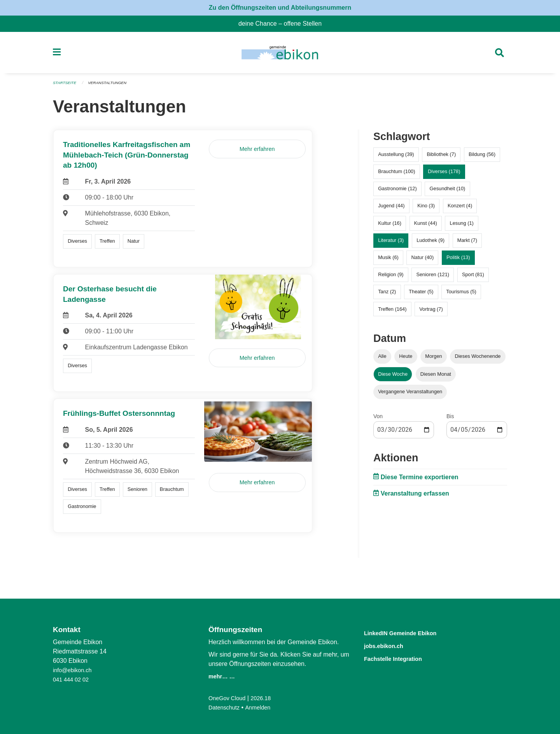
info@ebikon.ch (74, 670)
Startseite (66, 86)
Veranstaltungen (112, 86)
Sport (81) (473, 278)
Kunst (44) (426, 226)
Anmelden (262, 707)
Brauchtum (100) (396, 175)
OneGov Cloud (229, 698)
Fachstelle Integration (402, 658)
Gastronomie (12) (397, 192)
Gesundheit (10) (448, 192)
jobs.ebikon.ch (390, 645)
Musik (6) (388, 261)
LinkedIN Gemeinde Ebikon (412, 633)
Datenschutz (226, 707)
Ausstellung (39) (396, 158)
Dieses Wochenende (478, 360)
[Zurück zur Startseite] (280, 54)
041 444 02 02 (73, 679)
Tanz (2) (387, 295)
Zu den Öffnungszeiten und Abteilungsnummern (280, 8)
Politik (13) (458, 261)
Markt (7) (467, 243)
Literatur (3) (391, 243)
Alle (382, 360)
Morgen (433, 360)
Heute (406, 360)
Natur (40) (423, 261)
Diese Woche (393, 377)
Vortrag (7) (431, 312)
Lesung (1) (462, 226)
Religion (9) (391, 278)
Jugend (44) (391, 209)
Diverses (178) (444, 175)
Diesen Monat (436, 377)
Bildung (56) (482, 158)
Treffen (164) (392, 312)
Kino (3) (426, 209)
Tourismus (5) (461, 295)
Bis (450, 419)
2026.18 (266, 698)
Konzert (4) (460, 209)
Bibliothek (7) (441, 158)
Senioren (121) (433, 278)
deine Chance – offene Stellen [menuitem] (283, 24)
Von (378, 419)
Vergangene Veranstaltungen (410, 395)
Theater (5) (421, 295)
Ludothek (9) (430, 243)
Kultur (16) (390, 226)
